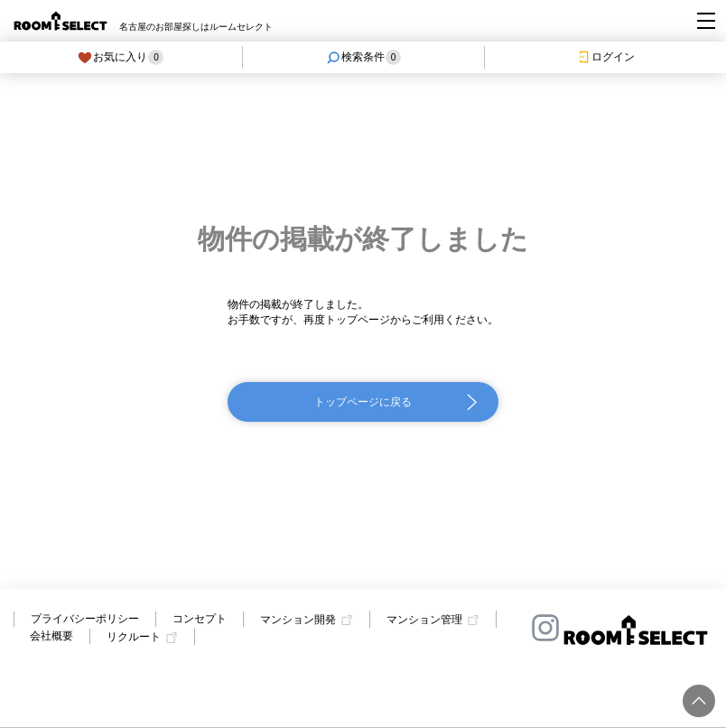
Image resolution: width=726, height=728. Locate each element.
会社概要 (51, 636)
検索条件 (363, 57)
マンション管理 (424, 620)
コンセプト (200, 619)
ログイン (605, 57)
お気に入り (121, 57)
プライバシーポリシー (85, 619)
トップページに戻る (363, 402)
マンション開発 (298, 620)
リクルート (134, 638)
